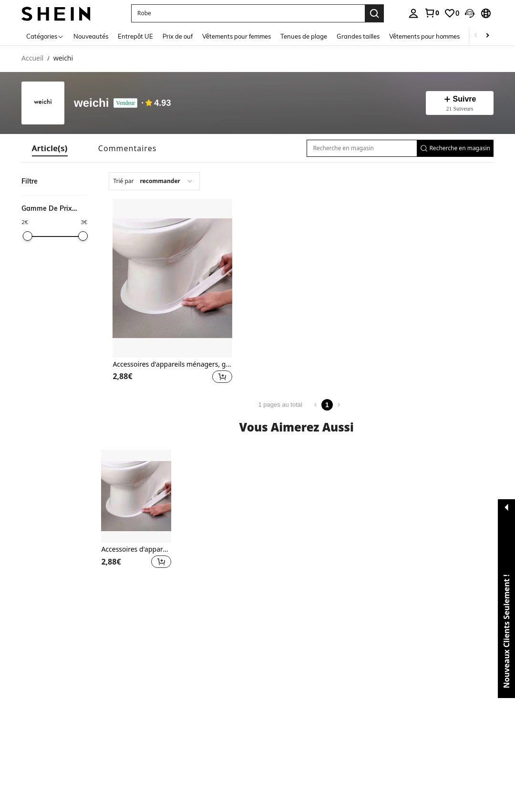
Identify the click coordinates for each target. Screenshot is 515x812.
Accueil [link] (32, 58)
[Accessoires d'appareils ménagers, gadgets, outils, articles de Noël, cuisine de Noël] (172, 278)
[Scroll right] (487, 36)
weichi (91, 103)
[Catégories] (45, 36)
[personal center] (413, 13)
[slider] (27, 236)
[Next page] (339, 405)
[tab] (50, 148)
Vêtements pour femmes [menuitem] (237, 36)
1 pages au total (280, 405)
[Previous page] (316, 405)
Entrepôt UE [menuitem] (135, 36)
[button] (248, 13)
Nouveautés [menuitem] (91, 36)
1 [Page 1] (327, 405)
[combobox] (154, 181)
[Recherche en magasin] (362, 148)
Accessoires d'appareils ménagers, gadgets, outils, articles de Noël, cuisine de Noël (172, 365)
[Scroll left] (476, 36)
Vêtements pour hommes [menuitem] (424, 36)
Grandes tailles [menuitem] (358, 36)
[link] (432, 13)
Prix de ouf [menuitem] (178, 36)
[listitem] (172, 292)
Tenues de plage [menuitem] (304, 36)
